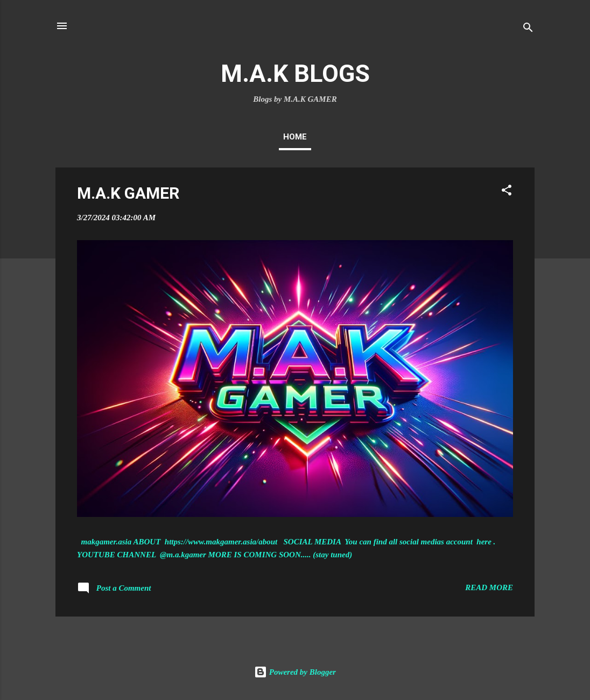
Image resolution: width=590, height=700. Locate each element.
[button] (507, 192)
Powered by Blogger (295, 672)
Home (295, 137)
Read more (489, 587)
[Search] (528, 29)
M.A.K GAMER (128, 193)
